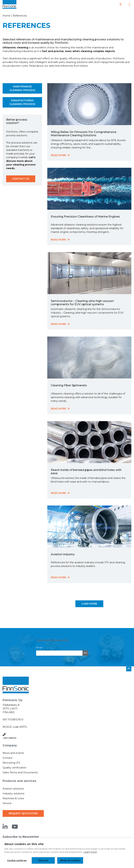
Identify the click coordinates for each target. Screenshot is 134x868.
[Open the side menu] (130, 4)
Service (7, 803)
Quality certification (14, 768)
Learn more (90, 852)
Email (39, 647)
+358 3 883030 (9, 738)
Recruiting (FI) (11, 763)
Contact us (21, 179)
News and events (13, 753)
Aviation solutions (13, 789)
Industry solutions (13, 794)
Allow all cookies (70, 860)
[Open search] (121, 4)
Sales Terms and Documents (20, 772)
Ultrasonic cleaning (15, 48)
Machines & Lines (13, 798)
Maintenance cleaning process (22, 88)
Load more (89, 604)
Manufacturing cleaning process (22, 102)
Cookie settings (17, 860)
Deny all (43, 860)
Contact (8, 758)
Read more (58, 155)
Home (7, 16)
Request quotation (23, 813)
